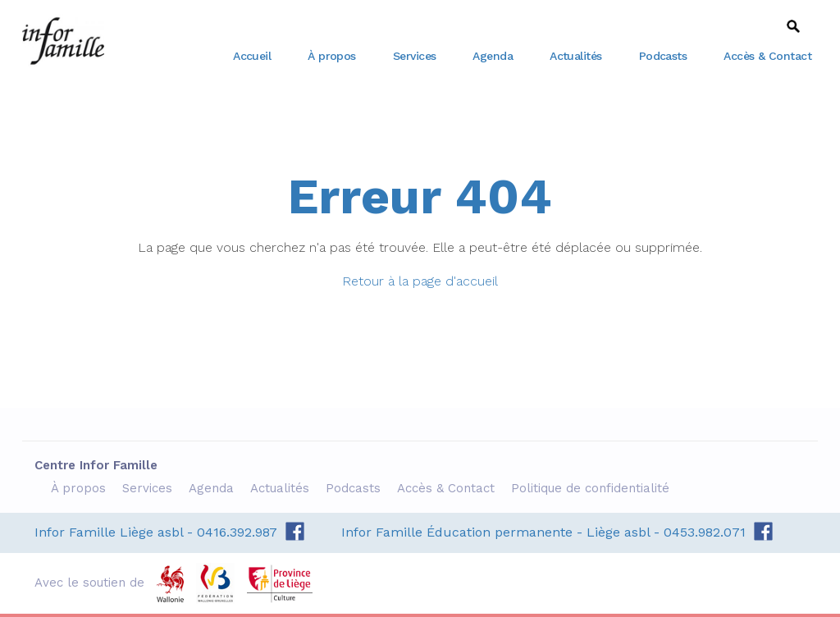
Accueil (252, 56)
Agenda (493, 56)
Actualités (576, 56)
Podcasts (663, 56)
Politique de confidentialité (592, 488)
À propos (332, 56)
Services (415, 56)
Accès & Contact (767, 56)
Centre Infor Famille (63, 41)
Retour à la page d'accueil (420, 281)
